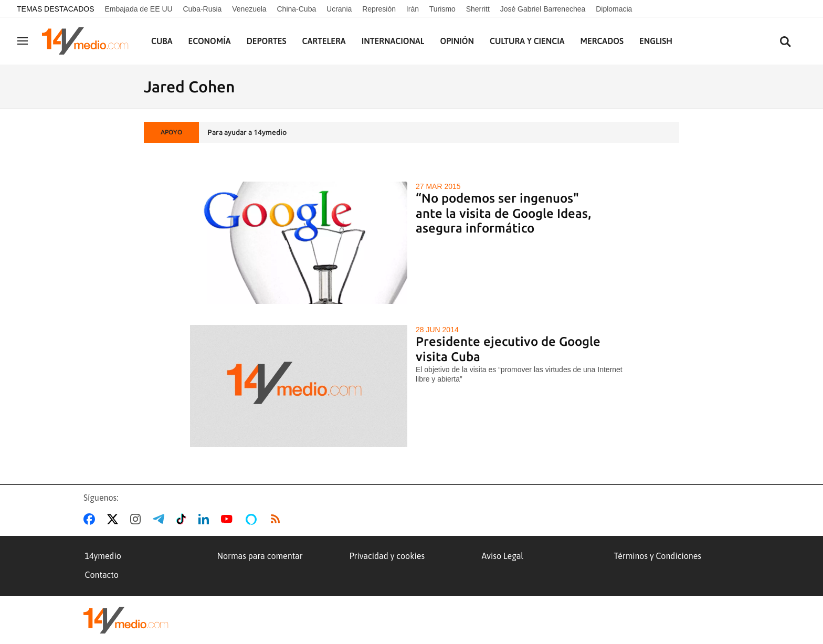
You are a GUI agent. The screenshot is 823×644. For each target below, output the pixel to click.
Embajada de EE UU (138, 9)
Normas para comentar (260, 556)
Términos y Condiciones (658, 556)
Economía (210, 41)
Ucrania (339, 9)
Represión (379, 9)
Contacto (102, 575)
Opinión (457, 41)
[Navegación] (23, 41)
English (656, 41)
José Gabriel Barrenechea (543, 9)
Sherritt (478, 9)
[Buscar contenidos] (785, 42)
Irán (413, 9)
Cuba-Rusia (202, 9)
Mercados (602, 41)
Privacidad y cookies (387, 556)
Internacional (393, 41)
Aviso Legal (503, 556)
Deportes (267, 41)
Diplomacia (614, 9)
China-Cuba (297, 9)
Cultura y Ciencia (527, 41)
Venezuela (249, 9)
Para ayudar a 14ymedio (247, 132)
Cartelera (324, 41)
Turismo (442, 9)
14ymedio (103, 556)
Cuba (162, 41)
